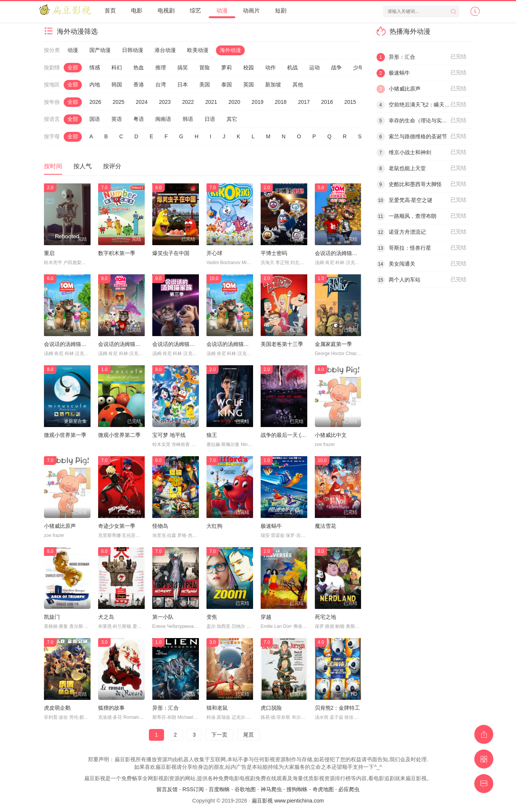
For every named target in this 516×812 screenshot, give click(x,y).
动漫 (222, 10)
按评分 (112, 166)
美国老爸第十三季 (282, 344)
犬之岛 (106, 617)
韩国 (117, 84)
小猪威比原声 (60, 526)
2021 (211, 102)
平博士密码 (274, 253)
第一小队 (163, 617)
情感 (95, 67)
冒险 (205, 67)
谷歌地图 (245, 789)
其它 (232, 119)
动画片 (251, 10)
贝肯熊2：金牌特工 (338, 708)
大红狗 (214, 526)
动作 (271, 67)
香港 (139, 84)
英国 (249, 84)
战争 (336, 67)
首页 (110, 10)
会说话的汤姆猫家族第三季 (184, 344)
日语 (210, 119)
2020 (234, 102)
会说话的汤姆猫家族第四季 (130, 344)
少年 (358, 67)
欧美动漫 (198, 50)
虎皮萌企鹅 (57, 708)
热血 (139, 67)
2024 (142, 102)
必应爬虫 (349, 789)
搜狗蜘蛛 (297, 789)
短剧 (281, 10)
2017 (304, 102)
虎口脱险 (271, 708)
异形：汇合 (166, 708)
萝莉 (227, 67)
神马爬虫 (271, 789)
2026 (95, 102)
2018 (281, 102)
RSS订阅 (193, 789)
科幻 (117, 67)
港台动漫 (165, 50)
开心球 (214, 253)
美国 (205, 84)
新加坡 (273, 84)
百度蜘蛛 (219, 789)
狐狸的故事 (111, 708)
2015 (350, 102)
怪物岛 (160, 526)
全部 (73, 67)
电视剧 (166, 10)
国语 (95, 119)
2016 (327, 102)
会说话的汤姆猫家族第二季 (76, 344)
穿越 (266, 617)
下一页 (219, 735)
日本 (183, 84)
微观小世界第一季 (65, 435)
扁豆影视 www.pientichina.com (288, 801)
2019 (257, 102)
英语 (117, 119)
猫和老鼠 (217, 708)
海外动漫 (230, 50)
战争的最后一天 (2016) (288, 435)
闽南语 (163, 119)
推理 (161, 67)
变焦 (212, 617)
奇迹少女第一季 (117, 526)
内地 (95, 84)
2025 (118, 102)
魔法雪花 (325, 526)
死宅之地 (325, 617)
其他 (298, 84)
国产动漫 (100, 50)
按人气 (83, 166)
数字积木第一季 (117, 253)
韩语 (188, 119)
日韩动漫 (133, 50)
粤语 (139, 119)
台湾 (161, 84)
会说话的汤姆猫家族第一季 (238, 344)
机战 (292, 67)
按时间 (53, 166)
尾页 (249, 735)
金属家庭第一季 (333, 344)
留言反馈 (167, 789)
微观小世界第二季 (119, 435)
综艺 (195, 10)
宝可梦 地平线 (169, 435)
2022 (188, 102)
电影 (137, 10)
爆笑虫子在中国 (171, 253)
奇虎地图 (323, 789)
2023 (165, 102)
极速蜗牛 (271, 526)
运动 (314, 67)
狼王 (212, 435)
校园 (249, 67)
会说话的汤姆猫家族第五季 (347, 253)
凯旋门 (52, 617)
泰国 (227, 84)
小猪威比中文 (331, 435)
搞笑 (183, 67)
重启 (49, 253)
